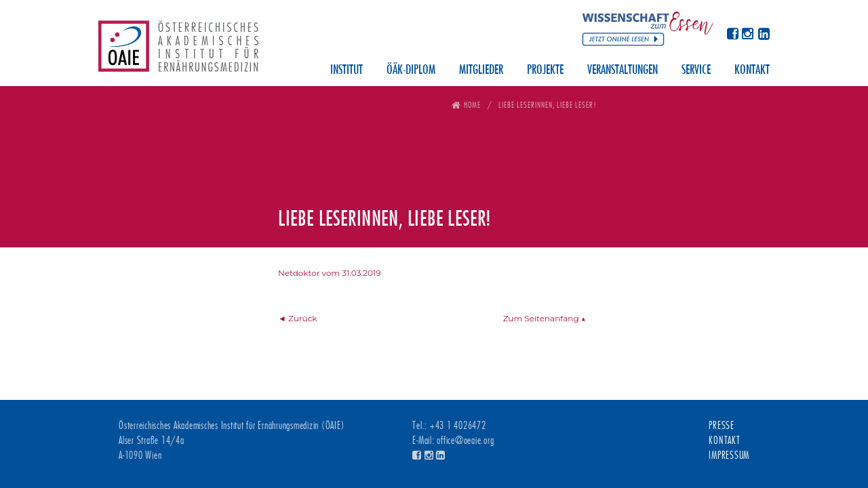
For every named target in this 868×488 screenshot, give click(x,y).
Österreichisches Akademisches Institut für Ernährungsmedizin (178, 51)
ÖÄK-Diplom (411, 70)
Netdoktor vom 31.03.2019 (329, 273)
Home (472, 105)
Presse (722, 426)
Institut (347, 70)
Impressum (729, 455)
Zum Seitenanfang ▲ (545, 318)
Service (696, 70)
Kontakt (752, 70)
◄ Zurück (298, 318)
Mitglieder (481, 70)
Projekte (545, 70)
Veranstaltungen (623, 70)
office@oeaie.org (465, 441)
